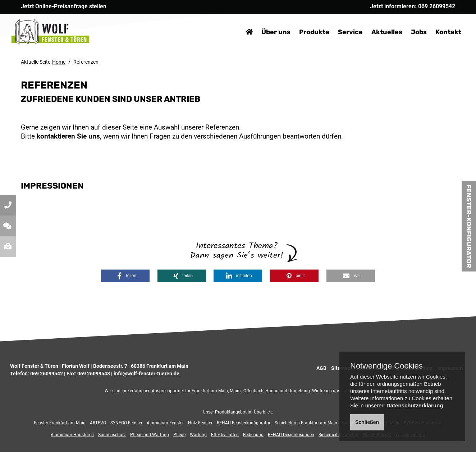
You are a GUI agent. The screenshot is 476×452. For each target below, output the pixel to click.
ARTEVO (98, 423)
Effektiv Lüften (225, 435)
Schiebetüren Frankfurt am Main (306, 423)
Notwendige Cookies (386, 366)
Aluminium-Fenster (165, 423)
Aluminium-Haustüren (72, 435)
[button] (125, 276)
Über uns (267, 22)
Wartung (198, 435)
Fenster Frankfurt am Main (60, 423)
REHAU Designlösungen (291, 435)
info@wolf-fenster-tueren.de (147, 374)
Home (59, 62)
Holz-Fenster (200, 423)
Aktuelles (377, 22)
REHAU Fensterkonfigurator (244, 423)
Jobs (409, 22)
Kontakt (439, 22)
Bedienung (253, 435)
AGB (321, 368)
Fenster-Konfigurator (469, 226)
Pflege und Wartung (150, 435)
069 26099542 (47, 374)
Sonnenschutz (112, 435)
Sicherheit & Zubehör (338, 435)
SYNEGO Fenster (126, 423)
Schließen (367, 422)
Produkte (305, 22)
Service (341, 22)
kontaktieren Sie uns (68, 136)
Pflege (179, 435)
